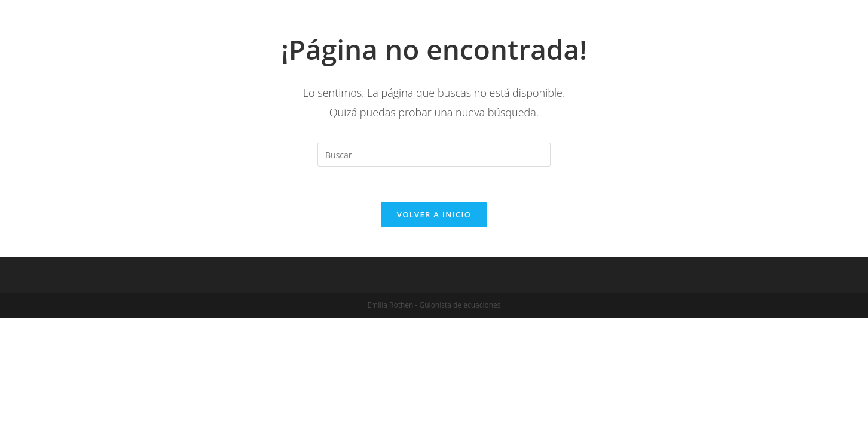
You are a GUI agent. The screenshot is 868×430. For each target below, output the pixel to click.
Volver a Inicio (434, 214)
